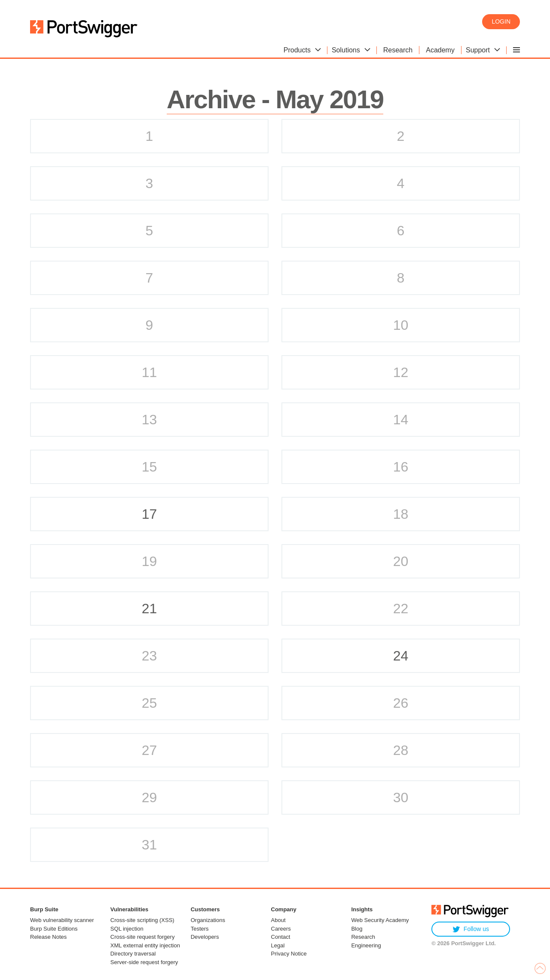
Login (501, 21)
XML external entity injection (145, 945)
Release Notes (48, 937)
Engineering (366, 945)
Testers (200, 929)
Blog (357, 929)
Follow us (471, 929)
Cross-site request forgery (143, 937)
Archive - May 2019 (275, 99)
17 (150, 514)
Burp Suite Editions (54, 929)
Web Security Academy (380, 920)
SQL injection (127, 929)
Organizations (208, 920)
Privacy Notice (289, 954)
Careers (281, 929)
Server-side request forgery (144, 962)
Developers (205, 937)
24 (401, 656)
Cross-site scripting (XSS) (142, 920)
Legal (278, 945)
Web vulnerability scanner (62, 920)
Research (363, 937)
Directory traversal (133, 954)
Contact (281, 937)
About (278, 920)
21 (150, 609)
